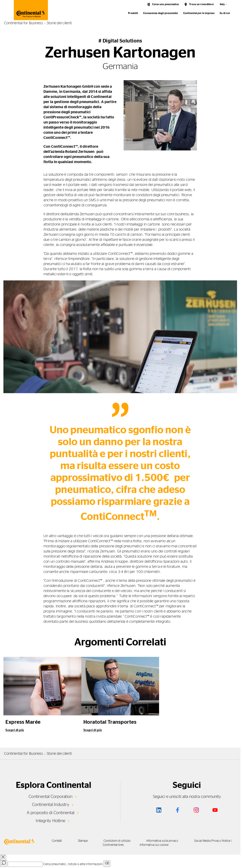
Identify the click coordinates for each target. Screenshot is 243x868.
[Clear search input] (107, 864)
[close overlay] (3, 858)
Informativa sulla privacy (164, 841)
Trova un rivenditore (201, 4)
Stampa (82, 841)
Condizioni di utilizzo (118, 841)
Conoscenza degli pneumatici (160, 13)
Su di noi (225, 13)
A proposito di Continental (51, 813)
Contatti (55, 841)
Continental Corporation (51, 797)
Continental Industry (51, 805)
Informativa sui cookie (155, 845)
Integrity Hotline (51, 821)
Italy (222, 4)
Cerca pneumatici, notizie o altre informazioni (73, 864)
